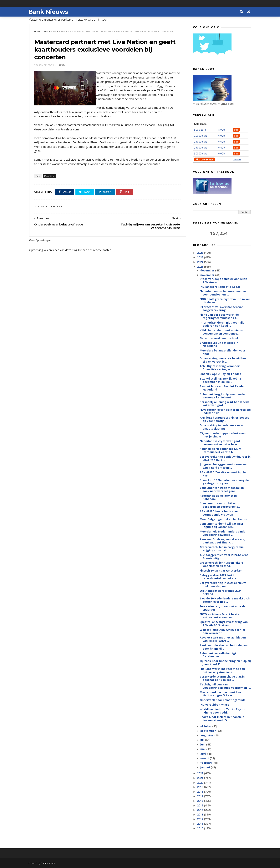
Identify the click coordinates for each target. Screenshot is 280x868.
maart (205, 758)
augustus (207, 736)
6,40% (222, 148)
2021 (201, 778)
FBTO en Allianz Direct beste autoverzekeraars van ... (219, 616)
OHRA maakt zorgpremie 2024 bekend (220, 593)
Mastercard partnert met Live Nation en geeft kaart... (220, 694)
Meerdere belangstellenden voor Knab (222, 352)
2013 (201, 815)
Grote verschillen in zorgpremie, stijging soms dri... (222, 549)
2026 (201, 253)
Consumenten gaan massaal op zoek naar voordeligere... (222, 490)
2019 (201, 787)
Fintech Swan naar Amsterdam (221, 571)
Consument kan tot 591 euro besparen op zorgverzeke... (220, 505)
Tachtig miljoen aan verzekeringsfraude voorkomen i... (225, 686)
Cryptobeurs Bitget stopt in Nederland (219, 345)
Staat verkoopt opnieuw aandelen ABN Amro (223, 281)
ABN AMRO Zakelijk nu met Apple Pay (223, 474)
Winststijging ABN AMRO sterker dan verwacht (222, 632)
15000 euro (201, 142)
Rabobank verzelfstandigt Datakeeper (218, 655)
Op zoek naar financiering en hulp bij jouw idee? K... (225, 663)
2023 (201, 267)
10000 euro (201, 136)
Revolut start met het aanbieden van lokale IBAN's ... (223, 639)
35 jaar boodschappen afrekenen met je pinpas (222, 435)
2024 (201, 262)
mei (203, 749)
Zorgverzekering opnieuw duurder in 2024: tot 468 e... (225, 458)
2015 (201, 805)
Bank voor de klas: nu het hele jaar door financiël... (224, 647)
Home (38, 32)
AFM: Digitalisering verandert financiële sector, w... (220, 368)
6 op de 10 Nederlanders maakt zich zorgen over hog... (224, 600)
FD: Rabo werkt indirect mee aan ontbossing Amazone (222, 671)
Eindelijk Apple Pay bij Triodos (220, 374)
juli (203, 740)
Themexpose (49, 863)
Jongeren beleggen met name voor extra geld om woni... (224, 466)
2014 (201, 810)
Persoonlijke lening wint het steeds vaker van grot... (224, 404)
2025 (201, 257)
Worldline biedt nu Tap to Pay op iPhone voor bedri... (222, 711)
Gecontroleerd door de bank (219, 338)
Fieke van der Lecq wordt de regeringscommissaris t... (219, 316)
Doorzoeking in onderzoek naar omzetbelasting (221, 427)
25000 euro (201, 148)
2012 (201, 819)
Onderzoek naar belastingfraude (222, 700)
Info (236, 130)
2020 (201, 783)
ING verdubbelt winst (214, 705)
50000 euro (201, 154)
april (204, 754)
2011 (201, 824)
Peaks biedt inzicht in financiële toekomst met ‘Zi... (222, 719)
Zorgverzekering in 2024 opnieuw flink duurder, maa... (223, 585)
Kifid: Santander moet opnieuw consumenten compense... (221, 332)
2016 (201, 801)
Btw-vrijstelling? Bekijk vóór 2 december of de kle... (220, 380)
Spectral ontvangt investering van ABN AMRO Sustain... (224, 624)
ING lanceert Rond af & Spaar (220, 287)
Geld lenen (200, 124)
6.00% (222, 136)
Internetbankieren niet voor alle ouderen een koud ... (222, 324)
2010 (201, 828)
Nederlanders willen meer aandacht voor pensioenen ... (224, 293)
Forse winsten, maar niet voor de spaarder (222, 608)
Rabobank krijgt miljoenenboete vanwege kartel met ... (222, 396)
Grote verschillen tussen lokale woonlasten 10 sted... (221, 564)
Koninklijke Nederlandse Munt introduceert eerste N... (220, 451)
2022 (201, 773)
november (208, 275)
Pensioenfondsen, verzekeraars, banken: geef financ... (222, 541)
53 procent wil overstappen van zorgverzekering (221, 309)
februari (206, 763)
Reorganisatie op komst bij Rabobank (218, 497)
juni (203, 745)
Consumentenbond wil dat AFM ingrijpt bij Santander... (221, 525)
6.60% (222, 142)
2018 (201, 792)
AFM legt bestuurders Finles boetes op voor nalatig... (224, 419)
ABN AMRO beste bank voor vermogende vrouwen (219, 513)
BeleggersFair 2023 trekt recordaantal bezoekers (218, 577)
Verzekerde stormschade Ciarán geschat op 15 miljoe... (222, 678)
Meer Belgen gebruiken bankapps (223, 519)
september (208, 731)
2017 (201, 796)
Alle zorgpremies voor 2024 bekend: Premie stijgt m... (224, 557)
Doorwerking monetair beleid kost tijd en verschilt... (224, 360)
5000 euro (200, 130)
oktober (206, 726)
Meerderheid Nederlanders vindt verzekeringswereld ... (222, 533)
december (208, 271)
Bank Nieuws (49, 12)
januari (206, 767)
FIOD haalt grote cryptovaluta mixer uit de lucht (225, 301)
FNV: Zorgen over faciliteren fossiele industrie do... (225, 411)
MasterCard (51, 32)
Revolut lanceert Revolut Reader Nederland (222, 388)
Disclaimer (237, 160)
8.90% (222, 130)
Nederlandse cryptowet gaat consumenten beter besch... (221, 443)
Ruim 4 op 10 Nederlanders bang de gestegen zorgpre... (224, 482)
